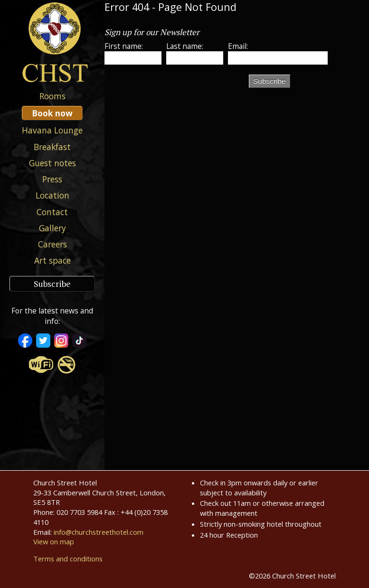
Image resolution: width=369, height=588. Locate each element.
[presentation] (177, 90)
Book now (52, 113)
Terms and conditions (68, 559)
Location (52, 195)
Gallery (52, 228)
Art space (52, 260)
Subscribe (52, 284)
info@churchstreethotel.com (99, 532)
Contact (52, 212)
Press (52, 179)
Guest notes (52, 163)
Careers (52, 244)
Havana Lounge (52, 130)
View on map (54, 541)
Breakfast (52, 147)
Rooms (52, 96)
